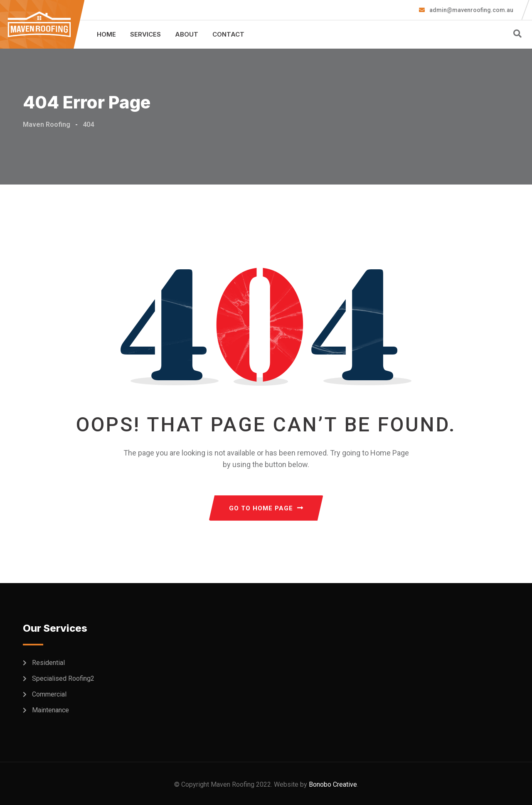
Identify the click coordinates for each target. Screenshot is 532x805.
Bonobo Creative (333, 784)
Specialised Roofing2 (63, 678)
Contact (228, 34)
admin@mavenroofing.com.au (471, 10)
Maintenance (50, 710)
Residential (48, 663)
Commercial (49, 694)
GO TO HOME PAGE (266, 508)
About (187, 34)
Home (106, 34)
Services (145, 34)
